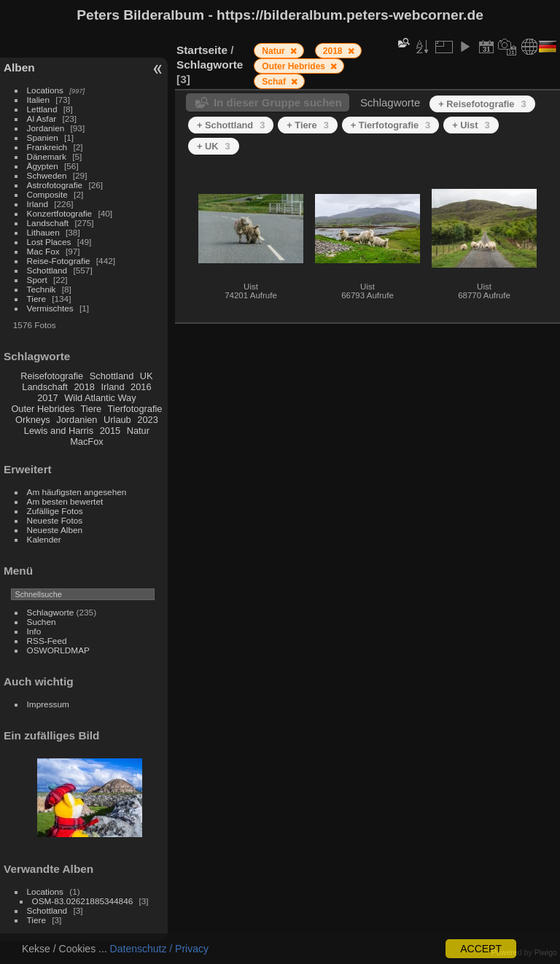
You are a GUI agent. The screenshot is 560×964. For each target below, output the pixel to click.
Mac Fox (43, 251)
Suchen (42, 622)
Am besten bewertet (65, 501)
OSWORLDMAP (58, 650)
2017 (47, 398)
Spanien (43, 137)
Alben (19, 67)
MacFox (87, 442)
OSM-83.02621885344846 (83, 901)
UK (147, 376)
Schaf (275, 82)
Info (34, 631)
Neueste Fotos (55, 520)
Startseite (202, 50)
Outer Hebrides (43, 409)
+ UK (214, 146)
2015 (110, 431)
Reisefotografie (52, 376)
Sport (37, 280)
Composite (47, 194)
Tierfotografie (135, 409)
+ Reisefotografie (482, 104)
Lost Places (49, 242)
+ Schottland (231, 125)
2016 (141, 387)
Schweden (47, 175)
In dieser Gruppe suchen (278, 102)
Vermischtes (50, 308)
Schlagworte (51, 612)
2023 (147, 420)
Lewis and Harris (59, 431)
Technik (42, 289)
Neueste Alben (55, 530)
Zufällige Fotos (55, 511)
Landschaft (48, 223)
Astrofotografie (55, 185)
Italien (38, 100)
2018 (84, 387)
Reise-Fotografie (59, 261)
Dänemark (47, 156)
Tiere (36, 299)
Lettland (42, 109)
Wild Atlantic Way (100, 398)
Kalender (44, 539)
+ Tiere (308, 125)
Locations (45, 90)
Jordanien (46, 128)
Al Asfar (42, 118)
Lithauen (43, 232)
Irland (38, 204)
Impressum (48, 704)
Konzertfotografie (60, 213)
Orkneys (33, 420)
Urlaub (117, 420)
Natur (138, 431)
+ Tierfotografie (390, 125)
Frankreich (47, 147)
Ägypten (43, 166)
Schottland (47, 270)
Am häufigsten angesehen (77, 492)
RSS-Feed (47, 641)
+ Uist (471, 125)
